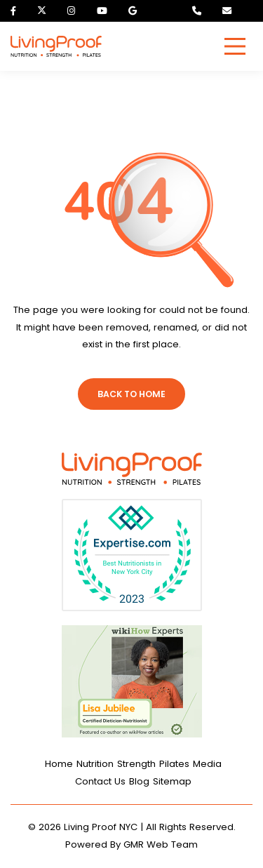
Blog (139, 781)
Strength (136, 764)
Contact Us (100, 781)
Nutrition (95, 764)
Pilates (174, 764)
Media (207, 764)
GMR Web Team (161, 844)
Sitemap (172, 781)
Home (59, 764)
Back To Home (131, 394)
